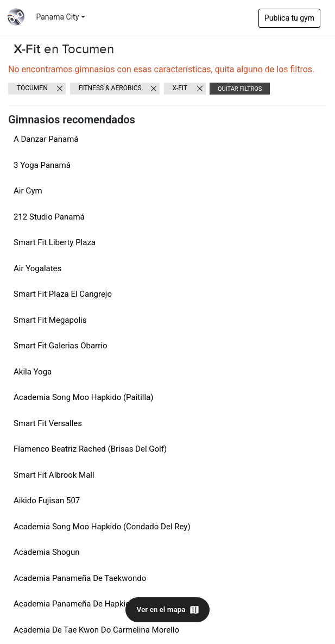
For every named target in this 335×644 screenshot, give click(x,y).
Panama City (58, 17)
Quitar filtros (240, 89)
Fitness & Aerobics (110, 88)
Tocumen (32, 88)
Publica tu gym (289, 18)
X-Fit (180, 88)
